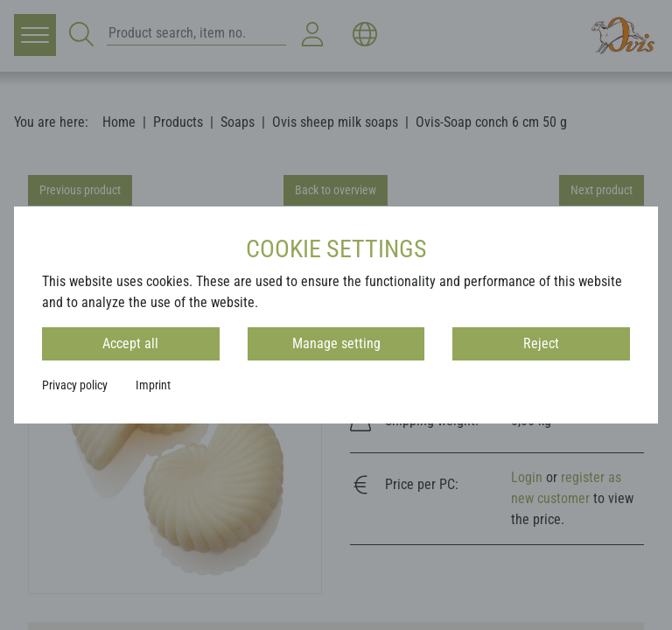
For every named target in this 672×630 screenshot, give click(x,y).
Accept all (130, 343)
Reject (541, 343)
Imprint (153, 385)
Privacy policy (75, 385)
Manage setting (336, 343)
